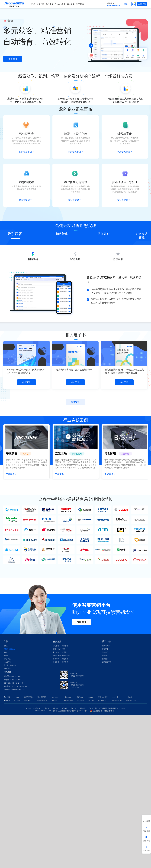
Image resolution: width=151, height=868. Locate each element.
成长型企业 (66, 655)
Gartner (91, 700)
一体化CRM (67, 697)
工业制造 (65, 646)
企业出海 (129, 697)
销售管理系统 (29, 697)
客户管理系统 (42, 697)
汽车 (63, 649)
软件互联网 (57, 655)
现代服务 (56, 662)
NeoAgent (7, 668)
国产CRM (80, 697)
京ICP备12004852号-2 (80, 711)
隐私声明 (55, 708)
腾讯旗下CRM (131, 700)
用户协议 (74, 708)
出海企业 (65, 659)
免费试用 (13, 59)
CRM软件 (115, 697)
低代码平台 (102, 700)
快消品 (64, 652)
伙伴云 (6, 652)
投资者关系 (106, 646)
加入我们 (105, 655)
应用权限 (64, 708)
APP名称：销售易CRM (33, 708)
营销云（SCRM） (10, 649)
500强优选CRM (117, 700)
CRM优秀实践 (42, 700)
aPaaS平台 (7, 662)
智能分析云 (8, 659)
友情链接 (83, 708)
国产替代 (65, 662)
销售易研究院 (107, 662)
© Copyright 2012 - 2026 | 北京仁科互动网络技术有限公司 (54, 711)
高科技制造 (57, 649)
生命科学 (56, 659)
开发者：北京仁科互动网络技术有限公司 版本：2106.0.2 (107, 708)
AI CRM (16, 697)
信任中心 (105, 652)
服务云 (6, 655)
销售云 (6, 646)
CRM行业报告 (68, 700)
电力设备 (56, 652)
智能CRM (27, 700)
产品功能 (46, 708)
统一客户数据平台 (10, 665)
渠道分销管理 (103, 697)
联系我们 (105, 659)
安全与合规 (81, 700)
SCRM (91, 697)
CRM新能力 (55, 700)
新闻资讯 (105, 649)
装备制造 (56, 646)
